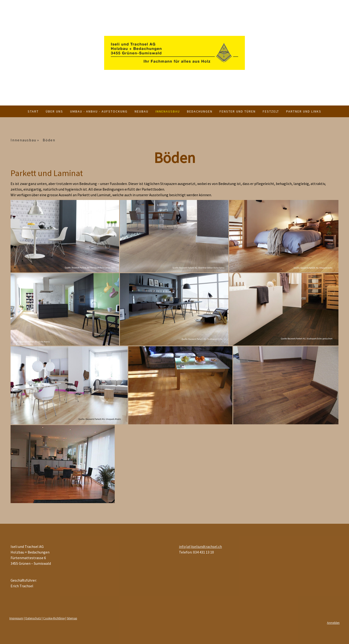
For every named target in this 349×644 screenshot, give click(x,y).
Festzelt (271, 111)
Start (33, 111)
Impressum (16, 618)
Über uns (54, 111)
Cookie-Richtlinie (54, 618)
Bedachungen (200, 111)
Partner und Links (304, 111)
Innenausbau (168, 111)
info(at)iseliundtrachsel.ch (200, 546)
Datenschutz (33, 618)
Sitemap (72, 618)
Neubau (142, 111)
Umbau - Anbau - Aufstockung (99, 111)
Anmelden (333, 623)
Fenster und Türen (238, 111)
